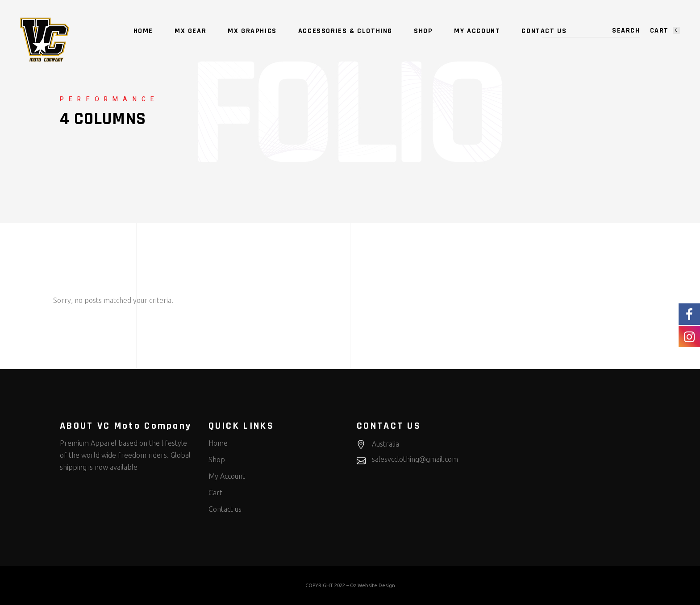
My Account (227, 476)
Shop (217, 460)
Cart (215, 493)
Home (218, 443)
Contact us (225, 509)
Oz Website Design (373, 585)
